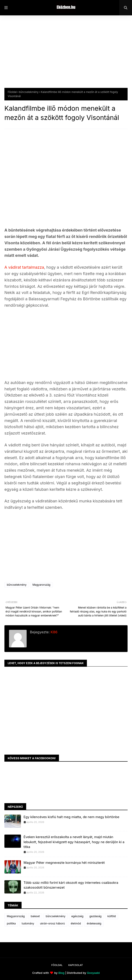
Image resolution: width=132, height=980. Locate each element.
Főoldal (12, 92)
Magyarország (41, 585)
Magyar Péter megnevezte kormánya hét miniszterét (64, 863)
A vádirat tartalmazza (24, 267)
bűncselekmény (29, 92)
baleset (35, 916)
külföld (112, 916)
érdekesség (94, 923)
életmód (76, 923)
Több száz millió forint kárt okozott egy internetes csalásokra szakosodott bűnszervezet (71, 885)
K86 (54, 632)
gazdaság (95, 916)
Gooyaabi (93, 973)
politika (11, 923)
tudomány (28, 923)
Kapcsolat (75, 965)
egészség (77, 916)
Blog (61, 973)
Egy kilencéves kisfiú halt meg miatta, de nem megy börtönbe (71, 817)
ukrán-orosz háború (52, 923)
